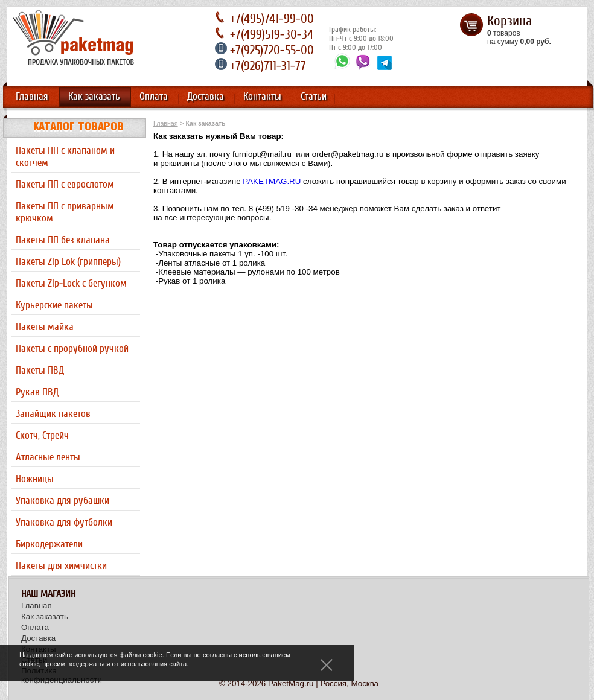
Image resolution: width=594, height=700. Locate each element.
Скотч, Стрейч (42, 436)
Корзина (509, 21)
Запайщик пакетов (53, 414)
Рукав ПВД (37, 392)
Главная (32, 97)
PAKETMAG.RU (272, 181)
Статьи (314, 97)
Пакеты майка (45, 327)
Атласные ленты (48, 457)
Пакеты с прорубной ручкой (72, 349)
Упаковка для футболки (64, 523)
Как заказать (94, 97)
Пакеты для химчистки (61, 566)
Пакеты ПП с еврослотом (65, 185)
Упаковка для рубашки (62, 501)
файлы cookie (141, 655)
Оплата (154, 97)
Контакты (262, 97)
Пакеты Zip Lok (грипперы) (68, 262)
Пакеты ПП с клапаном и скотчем (65, 157)
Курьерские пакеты (54, 305)
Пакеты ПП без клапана (63, 240)
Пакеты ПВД (40, 371)
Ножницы (35, 479)
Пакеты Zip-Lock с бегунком (71, 284)
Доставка (206, 97)
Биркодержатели (49, 544)
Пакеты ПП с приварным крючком (65, 212)
